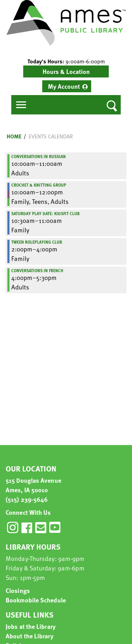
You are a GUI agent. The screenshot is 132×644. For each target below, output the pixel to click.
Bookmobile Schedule (36, 600)
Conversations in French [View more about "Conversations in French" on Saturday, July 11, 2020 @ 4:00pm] (37, 270)
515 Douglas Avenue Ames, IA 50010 (33, 485)
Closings (18, 590)
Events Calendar (51, 136)
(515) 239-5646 (27, 499)
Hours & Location (66, 71)
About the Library (30, 636)
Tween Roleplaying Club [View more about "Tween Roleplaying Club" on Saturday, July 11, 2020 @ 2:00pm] (37, 242)
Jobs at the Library (31, 626)
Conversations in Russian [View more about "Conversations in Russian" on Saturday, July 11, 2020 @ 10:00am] (39, 156)
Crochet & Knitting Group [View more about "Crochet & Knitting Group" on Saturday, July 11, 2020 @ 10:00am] (39, 185)
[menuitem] (67, 86)
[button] (66, 61)
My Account (64, 86)
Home (14, 136)
